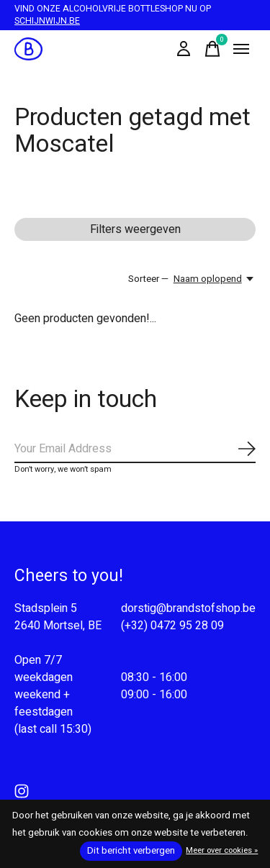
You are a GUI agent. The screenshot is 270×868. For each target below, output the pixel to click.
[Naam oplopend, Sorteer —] (215, 279)
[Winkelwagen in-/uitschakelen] (212, 49)
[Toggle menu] (241, 49)
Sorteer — (148, 279)
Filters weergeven (135, 229)
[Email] (135, 449)
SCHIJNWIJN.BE (47, 21)
